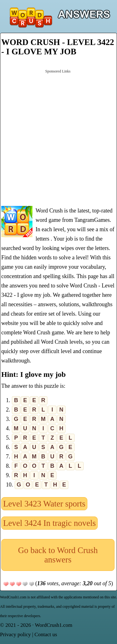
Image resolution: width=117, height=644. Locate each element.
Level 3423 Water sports (44, 504)
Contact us (46, 634)
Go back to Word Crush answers (58, 555)
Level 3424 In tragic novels (49, 523)
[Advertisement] (58, 137)
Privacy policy (15, 634)
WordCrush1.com (54, 625)
